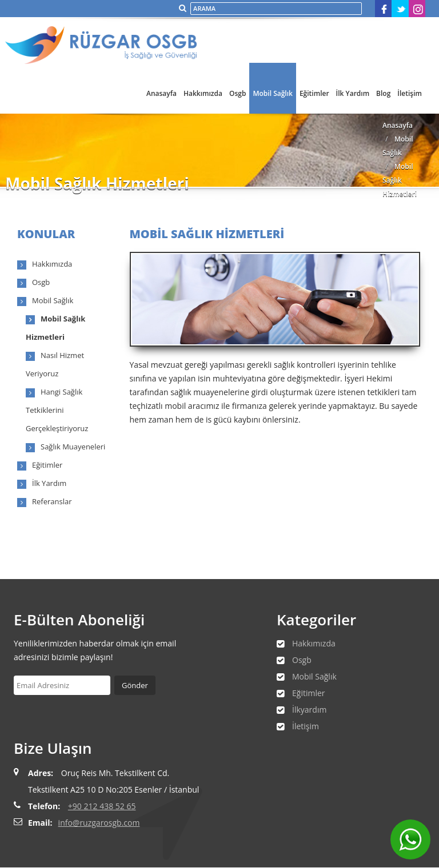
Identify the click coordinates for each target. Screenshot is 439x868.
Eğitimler (314, 93)
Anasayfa (161, 93)
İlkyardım (309, 710)
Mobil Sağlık (272, 93)
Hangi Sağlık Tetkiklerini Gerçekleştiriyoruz (57, 410)
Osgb (238, 93)
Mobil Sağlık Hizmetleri (400, 180)
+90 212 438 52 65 (102, 806)
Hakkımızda (203, 93)
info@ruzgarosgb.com (99, 823)
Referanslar (52, 501)
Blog (383, 93)
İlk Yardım (353, 93)
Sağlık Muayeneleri (73, 447)
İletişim (410, 93)
